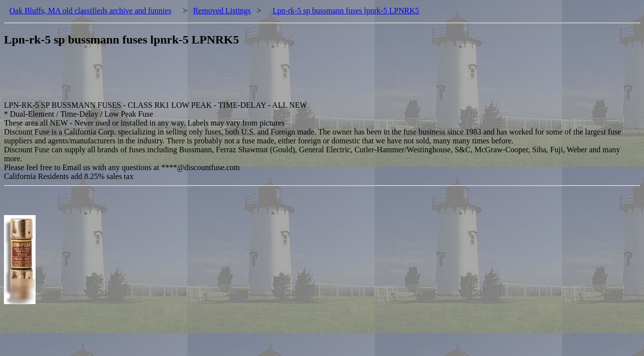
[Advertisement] (184, 79)
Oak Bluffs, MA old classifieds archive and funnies (90, 11)
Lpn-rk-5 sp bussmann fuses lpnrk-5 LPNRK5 (346, 11)
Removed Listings (222, 11)
